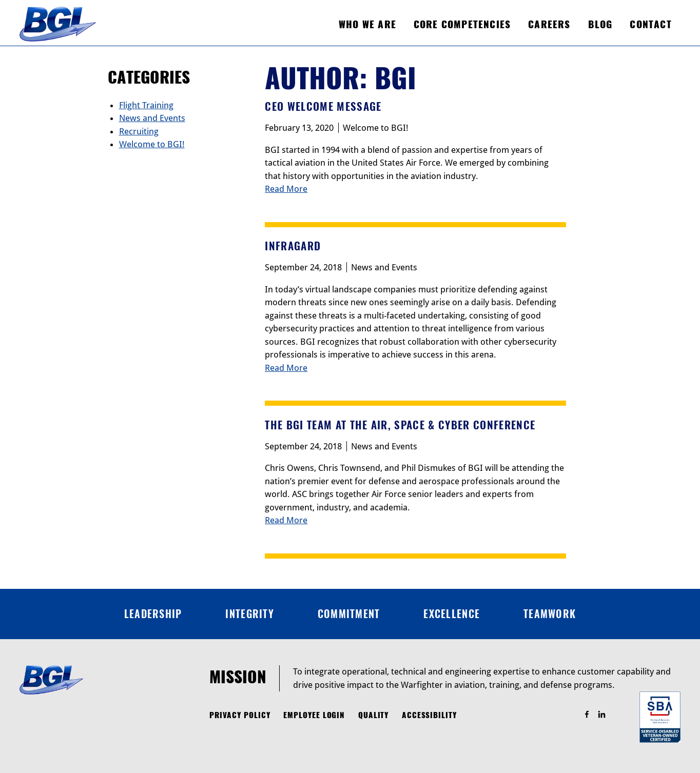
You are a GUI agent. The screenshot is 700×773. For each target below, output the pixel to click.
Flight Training (146, 105)
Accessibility (429, 715)
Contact (650, 24)
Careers (549, 24)
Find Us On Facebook (591, 715)
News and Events (384, 267)
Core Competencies (462, 24)
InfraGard (293, 246)
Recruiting (139, 131)
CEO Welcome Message (323, 106)
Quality (374, 715)
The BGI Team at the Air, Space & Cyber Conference (400, 425)
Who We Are (367, 24)
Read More (286, 189)
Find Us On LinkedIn (606, 715)
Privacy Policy (240, 715)
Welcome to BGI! (376, 128)
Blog (600, 24)
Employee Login (314, 715)
